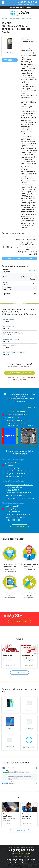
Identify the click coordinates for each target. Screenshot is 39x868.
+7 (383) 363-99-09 (27, 2)
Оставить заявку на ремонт (19, 373)
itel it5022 (33, 271)
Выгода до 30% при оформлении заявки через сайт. (29, 658)
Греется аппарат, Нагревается (14, 352)
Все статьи (19, 831)
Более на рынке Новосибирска (29, 595)
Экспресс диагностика (10, 595)
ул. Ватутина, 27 (12, 506)
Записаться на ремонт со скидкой (19, 258)
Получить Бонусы (19, 621)
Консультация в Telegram (15, 423)
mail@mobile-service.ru (23, 420)
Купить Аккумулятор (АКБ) (13, 333)
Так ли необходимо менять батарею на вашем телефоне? (9, 818)
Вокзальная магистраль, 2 (17, 412)
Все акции (19, 673)
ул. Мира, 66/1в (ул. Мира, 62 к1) (19, 484)
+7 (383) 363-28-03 (13, 417)
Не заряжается (9, 326)
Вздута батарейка (10, 346)
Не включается (9, 320)
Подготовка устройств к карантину (27, 816)
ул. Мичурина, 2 (12, 462)
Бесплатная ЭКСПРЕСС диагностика (8, 658)
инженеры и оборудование (30, 567)
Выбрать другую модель (10, 60)
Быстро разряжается (11, 339)
